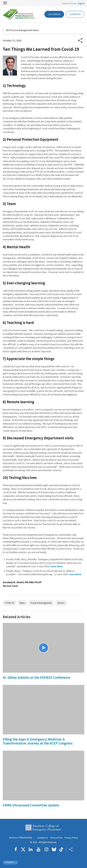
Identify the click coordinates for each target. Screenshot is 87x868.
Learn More (56, 566)
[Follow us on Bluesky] (54, 849)
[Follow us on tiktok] (61, 849)
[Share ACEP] (69, 849)
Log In (81, 3)
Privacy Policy (71, 838)
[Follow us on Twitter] (23, 849)
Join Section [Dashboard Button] (54, 14)
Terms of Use (56, 838)
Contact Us (42, 838)
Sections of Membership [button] (20, 838)
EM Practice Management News (22, 30)
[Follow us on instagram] (46, 849)
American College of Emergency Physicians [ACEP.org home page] (43, 828)
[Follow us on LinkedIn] (31, 849)
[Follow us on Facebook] (17, 849)
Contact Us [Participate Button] (75, 14)
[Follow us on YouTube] (39, 849)
